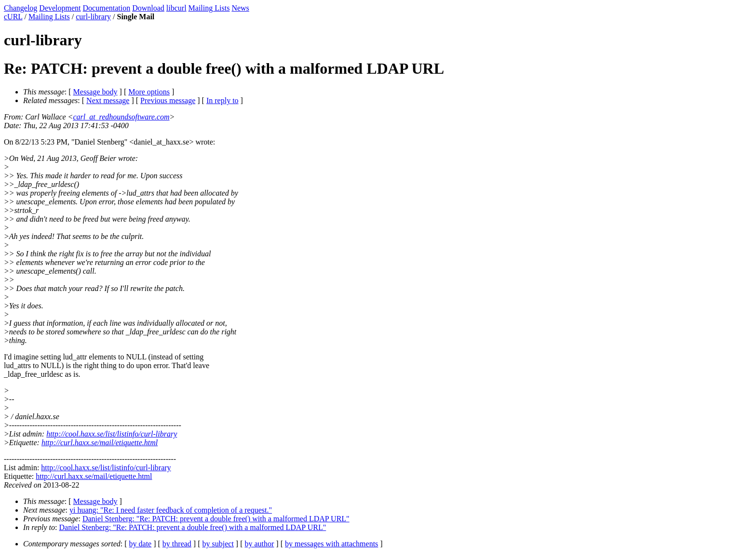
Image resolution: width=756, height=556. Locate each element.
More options (149, 92)
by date (141, 544)
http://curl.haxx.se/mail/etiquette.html (100, 443)
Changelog (20, 8)
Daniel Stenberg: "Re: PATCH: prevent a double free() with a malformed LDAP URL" (216, 519)
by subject (218, 544)
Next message (108, 100)
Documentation (107, 8)
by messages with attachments (331, 544)
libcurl (176, 8)
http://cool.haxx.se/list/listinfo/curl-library (112, 434)
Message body (95, 92)
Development (60, 8)
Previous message (168, 100)
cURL (13, 17)
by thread (177, 544)
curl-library (93, 17)
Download (148, 8)
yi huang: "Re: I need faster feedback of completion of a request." (171, 510)
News (240, 8)
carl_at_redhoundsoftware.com (121, 117)
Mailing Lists (209, 8)
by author (259, 544)
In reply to (223, 100)
